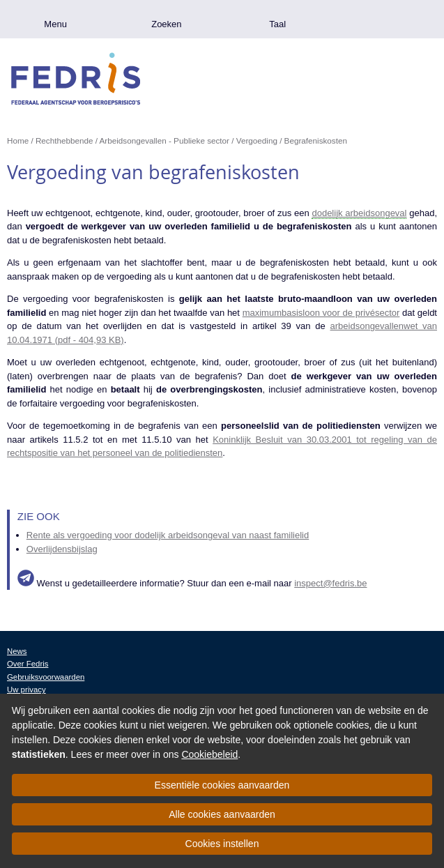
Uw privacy (26, 690)
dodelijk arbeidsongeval (359, 213)
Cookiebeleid (209, 754)
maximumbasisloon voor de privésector (321, 313)
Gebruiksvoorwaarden (46, 677)
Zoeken (166, 24)
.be (389, 19)
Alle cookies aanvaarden (222, 814)
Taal (277, 24)
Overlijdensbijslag (62, 549)
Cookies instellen (222, 844)
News (17, 651)
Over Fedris (28, 664)
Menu (55, 24)
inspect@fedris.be (330, 583)
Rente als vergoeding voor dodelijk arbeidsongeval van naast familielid (168, 535)
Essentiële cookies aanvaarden (222, 785)
